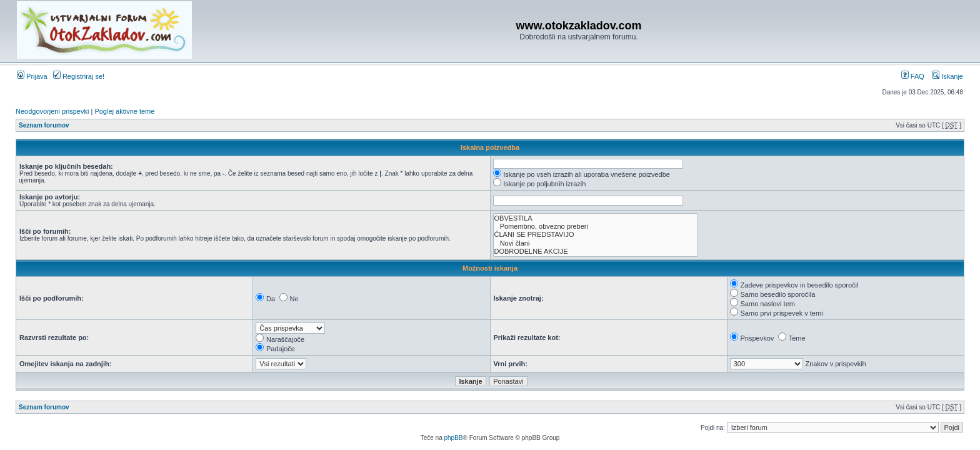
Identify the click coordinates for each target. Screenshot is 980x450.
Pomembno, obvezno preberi (596, 227)
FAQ (913, 76)
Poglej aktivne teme (124, 111)
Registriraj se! (79, 76)
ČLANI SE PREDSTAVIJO (596, 235)
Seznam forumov (44, 125)
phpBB (453, 438)
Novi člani (596, 243)
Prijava (32, 76)
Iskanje (947, 76)
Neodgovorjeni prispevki (52, 111)
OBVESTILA (596, 218)
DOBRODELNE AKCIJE (596, 252)
